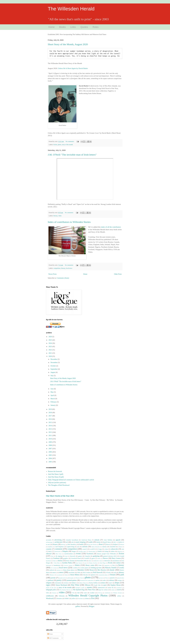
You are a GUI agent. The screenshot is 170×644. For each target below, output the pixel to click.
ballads (98, 542)
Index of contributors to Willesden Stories (69, 222)
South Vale (97, 585)
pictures (101, 578)
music (112, 570)
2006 (50, 452)
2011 (50, 435)
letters (77, 565)
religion (49, 583)
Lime (100, 565)
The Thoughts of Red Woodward (59, 485)
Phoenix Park (79, 578)
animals (97, 540)
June (52, 389)
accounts (49, 540)
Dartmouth (57, 551)
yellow (73, 598)
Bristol (122, 544)
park (122, 575)
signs (48, 585)
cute (123, 549)
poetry (59, 580)
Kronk (110, 563)
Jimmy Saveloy (93, 563)
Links (73, 27)
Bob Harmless (72, 544)
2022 (50, 350)
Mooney (81, 570)
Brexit (108, 544)
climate (120, 547)
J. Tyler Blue (56, 563)
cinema (104, 547)
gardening (96, 556)
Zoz (93, 598)
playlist (112, 578)
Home (51, 27)
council (84, 549)
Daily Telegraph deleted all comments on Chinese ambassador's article (71, 480)
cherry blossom (95, 547)
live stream (54, 568)
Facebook (90, 554)
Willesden (62, 596)
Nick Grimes (87, 573)
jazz (86, 563)
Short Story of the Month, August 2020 (68, 44)
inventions (116, 561)
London (75, 568)
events (78, 554)
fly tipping (59, 556)
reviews (66, 583)
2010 (50, 439)
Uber (47, 593)
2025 (50, 340)
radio (104, 580)
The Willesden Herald (71, 9)
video (60, 216)
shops (117, 583)
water (85, 593)
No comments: (70, 141)
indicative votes (98, 561)
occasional (59, 575)
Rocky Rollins (93, 583)
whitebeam (107, 593)
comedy (49, 549)
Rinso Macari (83, 583)
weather (92, 593)
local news (69, 268)
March (53, 399)
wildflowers (50, 596)
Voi (73, 593)
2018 (50, 413)
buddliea (50, 547)
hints (55, 561)
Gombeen (56, 558)
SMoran (87, 585)
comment (58, 549)
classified (113, 547)
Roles (96, 27)
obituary (121, 572)
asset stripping (81, 542)
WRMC (67, 598)
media (122, 568)
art (67, 542)
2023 (50, 347)
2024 (50, 343)
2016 (50, 419)
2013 (50, 429)
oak (115, 573)
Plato (107, 578)
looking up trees (96, 568)
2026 (50, 337)
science (103, 583)
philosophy (71, 578)
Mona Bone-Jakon (69, 570)
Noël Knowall (98, 572)
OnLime (85, 575)
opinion (93, 575)
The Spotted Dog (79, 590)
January (53, 405)
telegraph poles (51, 590)
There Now (92, 590)
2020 (50, 356)
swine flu (111, 588)
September (54, 369)
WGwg (100, 593)
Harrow (105, 558)
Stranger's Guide (80, 588)
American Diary (86, 540)
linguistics (107, 565)
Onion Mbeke (75, 575)
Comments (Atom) (63, 278)
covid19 (92, 549)
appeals (118, 540)
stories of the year (51, 588)
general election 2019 (110, 556)
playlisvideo (121, 578)
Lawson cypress (68, 565)
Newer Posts (52, 274)
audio (91, 542)
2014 (50, 426)
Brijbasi (116, 544)
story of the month (67, 145)
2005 (50, 455)
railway (112, 580)
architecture (58, 542)
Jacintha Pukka (67, 563)
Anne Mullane (108, 540)
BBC (115, 542)
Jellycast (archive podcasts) (57, 483)
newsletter (72, 573)
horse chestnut (70, 561)
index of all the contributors (111, 227)
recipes (120, 580)
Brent (101, 544)
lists (113, 565)
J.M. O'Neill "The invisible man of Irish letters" (72, 155)
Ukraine (54, 593)
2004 (50, 458)
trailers (113, 590)
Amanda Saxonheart (72, 540)
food (66, 556)
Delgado (65, 551)
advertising (58, 540)
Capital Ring (70, 547)
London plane (84, 568)
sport (105, 585)
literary (55, 216)
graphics (66, 558)
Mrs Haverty (102, 570)
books (81, 544)
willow (119, 596)
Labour (118, 563)
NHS (79, 573)
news (61, 572)
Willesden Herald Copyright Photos (88, 596)
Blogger (92, 606)
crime (106, 549)
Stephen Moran (116, 585)
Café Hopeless (59, 547)
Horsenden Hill (82, 561)
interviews (107, 561)
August (53, 372)
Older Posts (118, 274)
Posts (50, 634)
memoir (59, 570)
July (52, 376)
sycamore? (119, 588)
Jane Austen (79, 563)
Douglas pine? (82, 551)
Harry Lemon (116, 558)
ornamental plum (103, 575)
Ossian (112, 575)
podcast (50, 580)
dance (50, 551)
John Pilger (103, 563)
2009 (50, 442)
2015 (50, 422)
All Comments (53, 638)
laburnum (49, 565)
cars (78, 547)
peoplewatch (62, 578)
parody (53, 578)
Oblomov (52, 575)
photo (60, 145)
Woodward (50, 598)
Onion (66, 575)
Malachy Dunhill (111, 568)
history (60, 561)
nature (54, 573)
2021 (50, 353)
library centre (90, 565)
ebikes (113, 551)
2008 (50, 445)
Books (62, 27)
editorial (49, 554)
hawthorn (48, 561)
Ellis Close (59, 554)
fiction (55, 145)
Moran (92, 570)
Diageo (74, 551)
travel (119, 590)
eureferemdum (69, 554)
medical (52, 570)
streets (89, 587)
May (52, 392)
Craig (100, 549)
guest (93, 558)
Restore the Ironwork (55, 471)
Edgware (120, 551)
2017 (50, 416)
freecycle (73, 556)
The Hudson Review (65, 590)
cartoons (85, 547)
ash (72, 542)
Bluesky (63, 544)
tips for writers (103, 590)
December (54, 359)
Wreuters (59, 598)
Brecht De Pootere (92, 544)
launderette (57, 565)
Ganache (87, 556)
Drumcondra (92, 551)
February (54, 402)
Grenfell (87, 558)
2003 (50, 462)
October (53, 366)
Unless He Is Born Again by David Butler (73, 68)
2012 (50, 432)
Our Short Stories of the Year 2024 (60, 496)
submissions (101, 588)
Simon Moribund (61, 585)
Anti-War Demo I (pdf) (56, 474)
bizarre (55, 544)
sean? (110, 583)
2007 (50, 449)
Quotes (84, 27)
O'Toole (108, 573)
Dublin (100, 551)
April (52, 395)
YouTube (80, 598)
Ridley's (74, 583)
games (80, 556)
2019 (50, 409)
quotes (97, 580)
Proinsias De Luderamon (87, 580)
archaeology (49, 542)
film (52, 556)
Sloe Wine (75, 585)
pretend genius (72, 580)
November (54, 362)
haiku (99, 558)
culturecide (114, 549)
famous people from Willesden (106, 554)
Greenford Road (76, 558)
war (78, 593)
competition (57, 268)
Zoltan (87, 598)
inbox (90, 561)
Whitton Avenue (117, 593)
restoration (58, 583)
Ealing (106, 551)
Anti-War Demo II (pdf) (56, 477)
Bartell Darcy (107, 542)
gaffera (78, 606)
